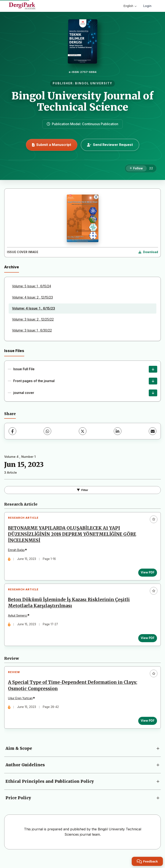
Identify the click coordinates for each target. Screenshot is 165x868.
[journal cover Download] (153, 393)
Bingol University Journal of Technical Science (83, 101)
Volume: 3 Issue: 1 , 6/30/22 (32, 330)
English (130, 6)
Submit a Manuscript (52, 145)
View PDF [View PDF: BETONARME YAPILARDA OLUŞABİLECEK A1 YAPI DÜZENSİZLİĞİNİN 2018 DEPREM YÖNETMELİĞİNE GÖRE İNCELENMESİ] (146, 574)
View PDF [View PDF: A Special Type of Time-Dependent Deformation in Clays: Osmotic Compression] (146, 729)
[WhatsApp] (47, 431)
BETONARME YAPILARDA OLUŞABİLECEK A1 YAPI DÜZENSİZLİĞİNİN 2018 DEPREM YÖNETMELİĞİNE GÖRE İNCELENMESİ (74, 536)
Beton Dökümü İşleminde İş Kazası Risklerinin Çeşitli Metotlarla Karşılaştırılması (71, 608)
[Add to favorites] (154, 519)
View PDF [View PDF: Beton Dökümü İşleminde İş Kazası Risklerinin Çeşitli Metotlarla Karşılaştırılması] (146, 643)
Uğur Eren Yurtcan (22, 707)
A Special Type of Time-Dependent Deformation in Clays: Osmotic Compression (74, 694)
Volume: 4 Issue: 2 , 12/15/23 (32, 297)
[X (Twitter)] (83, 431)
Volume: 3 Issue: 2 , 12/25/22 (33, 319)
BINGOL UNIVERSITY (94, 83)
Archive (12, 267)
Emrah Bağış (18, 552)
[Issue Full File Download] (153, 369)
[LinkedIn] (118, 431)
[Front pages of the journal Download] (153, 381)
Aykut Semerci (19, 621)
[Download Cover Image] (148, 252)
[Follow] (136, 169)
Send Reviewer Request (110, 145)
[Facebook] (12, 431)
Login (147, 6)
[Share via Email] (153, 431)
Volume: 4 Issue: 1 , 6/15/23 (34, 308)
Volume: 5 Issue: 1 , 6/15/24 (32, 286)
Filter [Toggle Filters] (83, 490)
